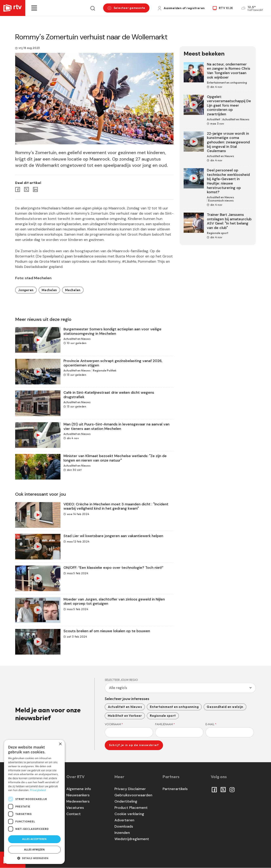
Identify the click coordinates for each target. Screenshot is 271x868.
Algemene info (79, 789)
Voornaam (114, 724)
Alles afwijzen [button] (34, 850)
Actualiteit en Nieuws (125, 707)
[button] (34, 8)
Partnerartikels (175, 789)
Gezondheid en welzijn (225, 707)
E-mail (211, 724)
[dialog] (34, 802)
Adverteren (124, 820)
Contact (74, 814)
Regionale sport (163, 716)
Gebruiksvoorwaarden (133, 795)
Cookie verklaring (129, 814)
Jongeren (26, 290)
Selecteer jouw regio (121, 680)
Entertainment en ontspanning (174, 707)
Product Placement (131, 808)
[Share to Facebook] (18, 189)
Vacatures (75, 808)
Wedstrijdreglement (132, 839)
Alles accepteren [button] (34, 839)
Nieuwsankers (78, 795)
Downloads (124, 826)
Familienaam (165, 724)
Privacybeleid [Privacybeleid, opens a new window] (38, 790)
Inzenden (122, 833)
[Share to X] (26, 189)
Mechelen (49, 290)
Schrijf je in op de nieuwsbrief (134, 745)
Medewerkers (78, 801)
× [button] (60, 744)
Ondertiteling (126, 801)
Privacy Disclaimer (130, 789)
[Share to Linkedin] (35, 189)
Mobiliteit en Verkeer (125, 716)
